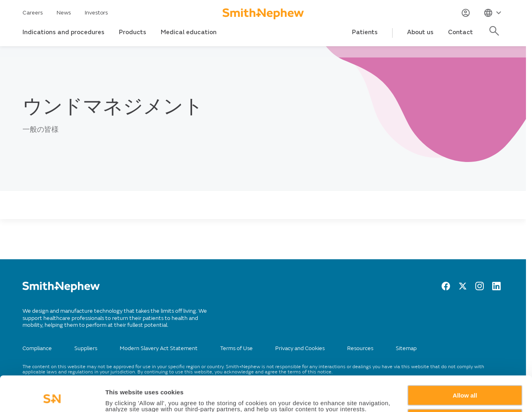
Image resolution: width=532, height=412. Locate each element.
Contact (460, 32)
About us (420, 32)
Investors (96, 13)
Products (133, 32)
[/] (61, 290)
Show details (124, 397)
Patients (365, 32)
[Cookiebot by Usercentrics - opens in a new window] (52, 396)
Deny (465, 386)
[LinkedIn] (496, 288)
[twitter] (463, 288)
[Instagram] (480, 288)
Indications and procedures (63, 32)
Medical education (189, 32)
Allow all (465, 362)
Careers (33, 13)
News (64, 13)
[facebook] (446, 288)
